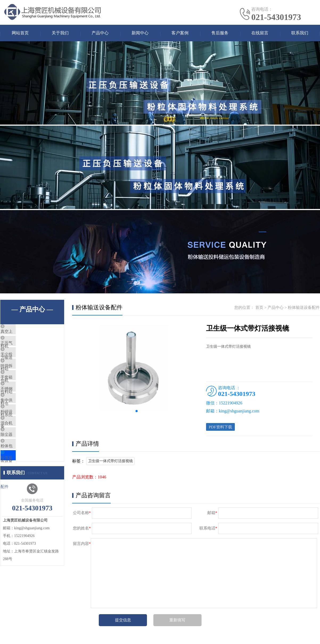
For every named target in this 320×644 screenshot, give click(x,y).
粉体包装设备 (25, 490)
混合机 (19, 459)
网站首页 (20, 33)
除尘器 (19, 474)
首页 (259, 308)
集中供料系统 (25, 427)
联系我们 (300, 33)
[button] (137, 412)
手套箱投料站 (25, 396)
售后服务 (220, 33)
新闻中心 (140, 33)
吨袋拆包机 (23, 380)
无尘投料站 (23, 364)
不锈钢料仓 (23, 412)
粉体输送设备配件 (29, 506)
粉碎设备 (21, 443)
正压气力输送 (25, 349)
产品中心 (100, 33)
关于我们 (60, 33)
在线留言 (260, 33)
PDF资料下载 (221, 428)
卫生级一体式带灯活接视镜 (110, 463)
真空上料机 (23, 333)
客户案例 (180, 33)
